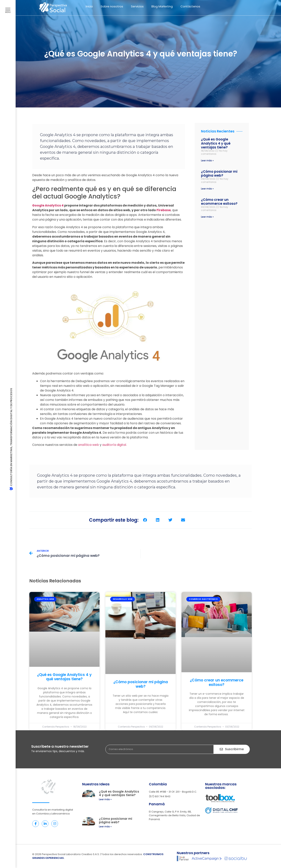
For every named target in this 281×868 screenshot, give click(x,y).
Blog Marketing (162, 6)
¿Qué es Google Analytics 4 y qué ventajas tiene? (216, 143)
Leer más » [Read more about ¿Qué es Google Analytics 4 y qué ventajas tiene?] (207, 160)
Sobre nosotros (112, 6)
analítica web (88, 445)
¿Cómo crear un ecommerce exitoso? (219, 202)
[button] (145, 520)
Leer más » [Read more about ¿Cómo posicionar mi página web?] (207, 189)
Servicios (137, 6)
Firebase (164, 210)
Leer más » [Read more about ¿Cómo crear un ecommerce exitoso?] (207, 217)
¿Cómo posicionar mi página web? (219, 173)
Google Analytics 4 (48, 205)
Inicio (89, 6)
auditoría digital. (114, 445)
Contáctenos (190, 6)
